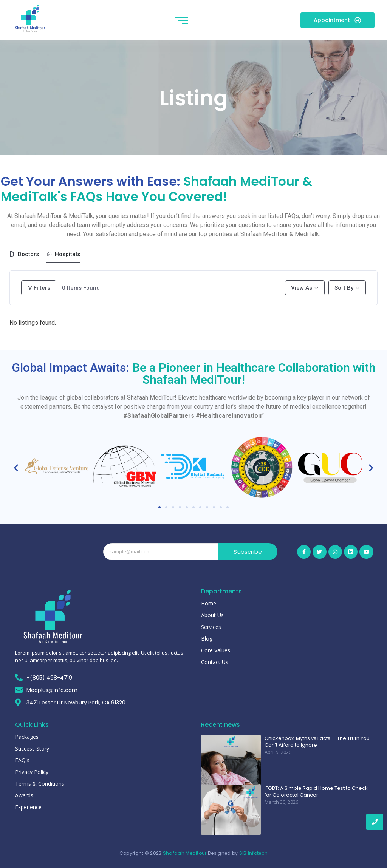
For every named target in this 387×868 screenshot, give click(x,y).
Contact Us (215, 662)
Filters (39, 288)
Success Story (32, 748)
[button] (16, 467)
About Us (212, 615)
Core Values (216, 650)
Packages (27, 737)
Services (211, 627)
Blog (207, 639)
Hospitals (63, 254)
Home (209, 603)
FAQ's (22, 760)
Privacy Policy (32, 772)
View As (302, 288)
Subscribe (248, 552)
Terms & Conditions (40, 784)
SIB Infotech (254, 853)
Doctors (24, 254)
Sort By (344, 288)
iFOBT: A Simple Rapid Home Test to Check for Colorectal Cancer (316, 792)
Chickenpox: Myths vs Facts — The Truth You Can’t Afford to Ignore (317, 742)
